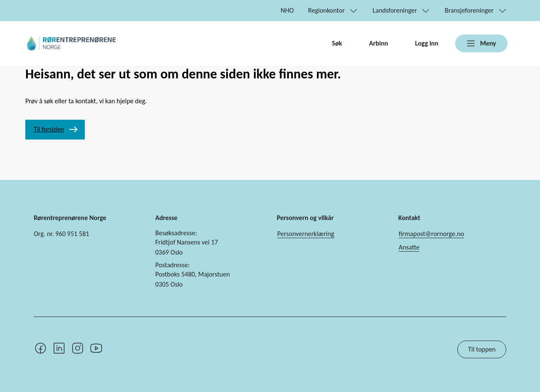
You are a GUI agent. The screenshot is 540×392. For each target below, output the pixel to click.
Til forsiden (49, 129)
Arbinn (379, 43)
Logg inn (427, 43)
